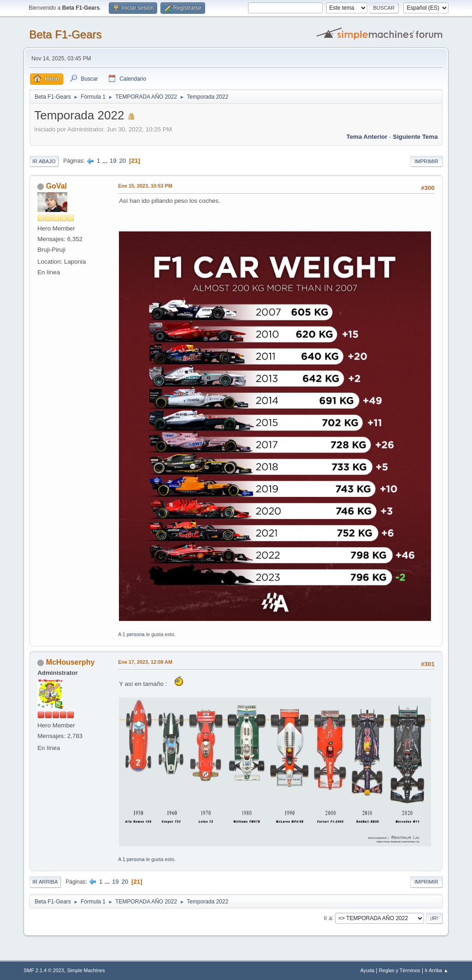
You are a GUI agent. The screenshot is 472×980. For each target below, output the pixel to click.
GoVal (56, 186)
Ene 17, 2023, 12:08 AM (145, 662)
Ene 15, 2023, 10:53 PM (145, 186)
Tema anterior (367, 137)
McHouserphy (71, 662)
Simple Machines (86, 970)
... (106, 161)
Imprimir (426, 161)
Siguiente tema (415, 137)
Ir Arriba (45, 882)
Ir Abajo (44, 161)
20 (122, 161)
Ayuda (367, 970)
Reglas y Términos (400, 970)
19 (113, 161)
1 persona (134, 634)
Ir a (328, 918)
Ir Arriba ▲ (436, 970)
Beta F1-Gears (65, 34)
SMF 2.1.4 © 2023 (44, 970)
